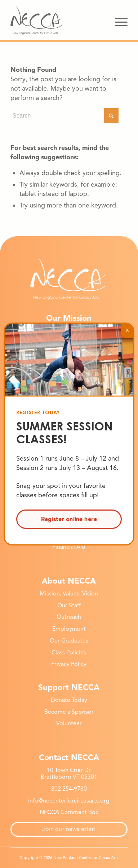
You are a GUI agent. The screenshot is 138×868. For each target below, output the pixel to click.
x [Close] (127, 330)
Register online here (69, 519)
